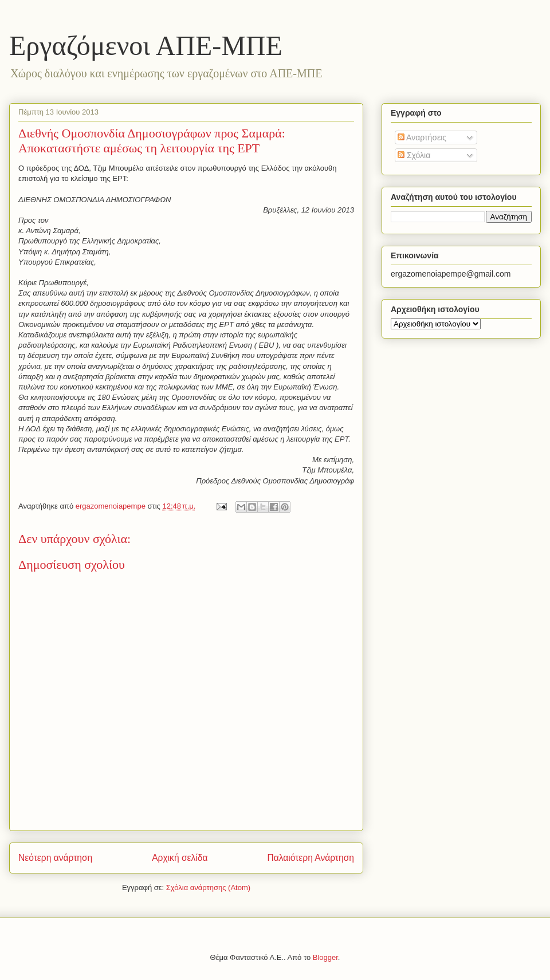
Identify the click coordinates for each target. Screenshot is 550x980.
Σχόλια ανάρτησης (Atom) (208, 887)
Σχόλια (414, 155)
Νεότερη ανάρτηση (55, 858)
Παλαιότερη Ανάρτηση (311, 858)
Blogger (325, 957)
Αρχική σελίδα (180, 858)
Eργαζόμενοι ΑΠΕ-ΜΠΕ (146, 46)
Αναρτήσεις (422, 137)
